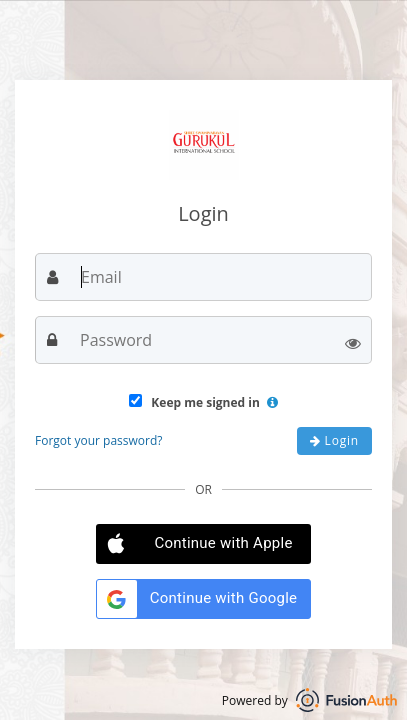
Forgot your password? (98, 440)
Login (334, 440)
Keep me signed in (203, 402)
